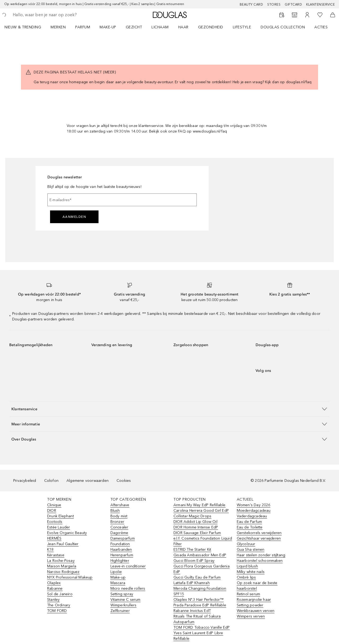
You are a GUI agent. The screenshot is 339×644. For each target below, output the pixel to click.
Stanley (53, 600)
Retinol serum (249, 594)
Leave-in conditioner (128, 566)
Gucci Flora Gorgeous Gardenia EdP (202, 569)
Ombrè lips (246, 577)
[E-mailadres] (122, 200)
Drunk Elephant (61, 516)
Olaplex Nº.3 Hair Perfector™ (199, 600)
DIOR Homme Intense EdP (196, 527)
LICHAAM (160, 27)
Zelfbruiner (120, 611)
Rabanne (55, 588)
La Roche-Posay (61, 561)
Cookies (124, 481)
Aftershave (120, 505)
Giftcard (293, 5)
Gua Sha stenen (251, 550)
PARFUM (83, 27)
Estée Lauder (59, 527)
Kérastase (56, 555)
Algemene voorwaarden (88, 481)
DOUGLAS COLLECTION (283, 27)
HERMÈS (54, 538)
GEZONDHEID (211, 27)
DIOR (52, 511)
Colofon (51, 481)
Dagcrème (119, 533)
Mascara (118, 583)
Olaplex (54, 583)
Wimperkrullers (124, 605)
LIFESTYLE (242, 27)
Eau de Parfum (249, 522)
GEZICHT (134, 27)
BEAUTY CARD (251, 5)
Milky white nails (251, 572)
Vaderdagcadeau (252, 516)
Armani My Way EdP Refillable (200, 505)
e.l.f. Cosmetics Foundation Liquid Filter (203, 541)
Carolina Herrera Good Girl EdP (201, 511)
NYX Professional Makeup (70, 577)
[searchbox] (52, 15)
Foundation (120, 544)
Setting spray (122, 594)
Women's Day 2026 (254, 505)
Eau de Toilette (250, 527)
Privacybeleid (25, 481)
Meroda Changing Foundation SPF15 (200, 591)
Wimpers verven (251, 616)
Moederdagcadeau (254, 511)
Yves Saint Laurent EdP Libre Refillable (198, 636)
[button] (169, 409)
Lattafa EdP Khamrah (192, 583)
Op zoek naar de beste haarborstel (257, 586)
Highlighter (120, 561)
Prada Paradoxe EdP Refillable (200, 605)
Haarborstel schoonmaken (260, 561)
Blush (115, 511)
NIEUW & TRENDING (23, 27)
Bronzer (117, 522)
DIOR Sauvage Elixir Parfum (197, 533)
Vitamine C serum (126, 600)
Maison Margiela (62, 566)
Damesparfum (123, 538)
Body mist (119, 516)
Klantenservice (320, 5)
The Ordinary (59, 605)
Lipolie (116, 572)
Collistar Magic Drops (192, 516)
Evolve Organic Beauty (67, 533)
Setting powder (250, 605)
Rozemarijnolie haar (254, 600)
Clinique (54, 505)
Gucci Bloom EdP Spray (194, 561)
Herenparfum (122, 555)
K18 (50, 550)
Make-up (118, 577)
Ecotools (55, 522)
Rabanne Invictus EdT (192, 611)
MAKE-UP (108, 27)
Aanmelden (74, 217)
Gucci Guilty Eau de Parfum (197, 577)
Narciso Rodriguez (63, 572)
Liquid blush (247, 566)
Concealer (119, 527)
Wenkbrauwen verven (256, 611)
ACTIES (321, 27)
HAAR (183, 27)
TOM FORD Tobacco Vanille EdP (202, 627)
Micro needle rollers (128, 588)
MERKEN (58, 27)
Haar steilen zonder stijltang (261, 555)
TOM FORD (57, 611)
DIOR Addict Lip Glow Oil (195, 522)
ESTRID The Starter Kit (192, 550)
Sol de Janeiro (60, 594)
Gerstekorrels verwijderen (259, 533)
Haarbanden (121, 550)
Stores (274, 5)
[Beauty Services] (282, 15)
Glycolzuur (246, 544)
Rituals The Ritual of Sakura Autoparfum (197, 619)
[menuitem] (26, 27)
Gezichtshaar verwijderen (259, 538)
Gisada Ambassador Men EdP (200, 555)
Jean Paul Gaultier (63, 544)
